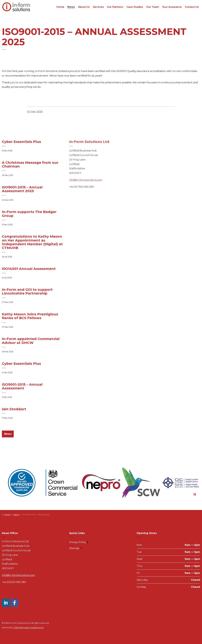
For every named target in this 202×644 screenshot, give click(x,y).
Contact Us (192, 7)
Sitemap (76, 548)
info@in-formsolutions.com (86, 180)
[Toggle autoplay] (195, 494)
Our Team (153, 7)
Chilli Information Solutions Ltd (29, 627)
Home (60, 7)
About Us (84, 7)
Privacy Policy (79, 542)
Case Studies (135, 7)
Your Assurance (172, 7)
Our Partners (115, 7)
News (71, 7)
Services (98, 7)
